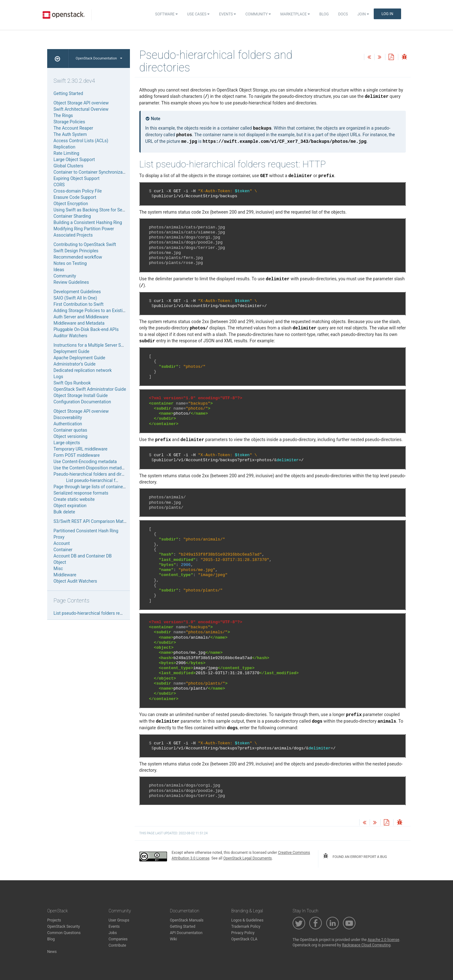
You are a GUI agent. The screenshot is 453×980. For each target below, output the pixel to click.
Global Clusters (68, 166)
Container (63, 550)
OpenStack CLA (244, 939)
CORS (59, 185)
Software (166, 14)
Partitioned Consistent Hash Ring (86, 531)
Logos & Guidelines (247, 920)
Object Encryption (71, 204)
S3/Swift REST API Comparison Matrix (91, 521)
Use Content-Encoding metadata (85, 462)
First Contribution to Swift (78, 304)
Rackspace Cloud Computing (366, 945)
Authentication (68, 424)
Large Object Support (74, 160)
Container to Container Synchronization (92, 172)
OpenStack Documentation (99, 58)
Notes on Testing (70, 263)
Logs (58, 377)
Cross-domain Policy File (78, 191)
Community (258, 14)
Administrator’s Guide (75, 364)
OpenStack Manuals (187, 920)
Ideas (59, 270)
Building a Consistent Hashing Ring (88, 222)
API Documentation (186, 933)
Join (363, 14)
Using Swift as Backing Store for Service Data (98, 210)
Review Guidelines (71, 282)
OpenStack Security (64, 927)
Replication (64, 147)
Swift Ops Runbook (72, 383)
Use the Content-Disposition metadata (91, 468)
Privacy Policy (243, 933)
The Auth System (70, 134)
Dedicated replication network (83, 370)
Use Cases (198, 14)
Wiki (173, 939)
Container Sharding (72, 216)
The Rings (63, 115)
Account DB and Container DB (83, 556)
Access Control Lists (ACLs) (81, 141)
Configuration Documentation (82, 402)
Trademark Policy (246, 927)
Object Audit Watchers (75, 581)
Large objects (67, 443)
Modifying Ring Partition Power (84, 229)
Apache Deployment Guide (79, 358)
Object (60, 562)
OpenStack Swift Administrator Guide (90, 389)
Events (227, 14)
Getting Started (68, 93)
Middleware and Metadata (79, 323)
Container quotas (70, 430)
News (52, 952)
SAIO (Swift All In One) (75, 298)
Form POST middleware (77, 455)
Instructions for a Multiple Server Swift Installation (102, 345)
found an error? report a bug (355, 856)
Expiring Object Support (76, 178)
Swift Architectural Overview (81, 109)
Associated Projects (73, 235)
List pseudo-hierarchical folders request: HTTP (111, 480)
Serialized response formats (81, 493)
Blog (324, 14)
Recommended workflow (78, 257)
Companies (118, 939)
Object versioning (70, 436)
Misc (58, 568)
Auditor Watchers (70, 336)
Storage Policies (69, 122)
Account (62, 543)
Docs (343, 14)
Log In (387, 14)
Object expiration (70, 506)
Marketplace (295, 14)
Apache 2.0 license (383, 940)
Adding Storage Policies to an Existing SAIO (96, 311)
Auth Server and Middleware (81, 317)
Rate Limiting (66, 153)
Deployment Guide (71, 351)
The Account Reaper (73, 128)
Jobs (113, 933)
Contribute (117, 945)
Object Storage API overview (81, 103)
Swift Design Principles (76, 251)
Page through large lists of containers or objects (100, 487)
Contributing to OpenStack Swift (85, 244)
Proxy (59, 537)
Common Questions (64, 933)
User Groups (119, 920)
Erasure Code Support (75, 197)
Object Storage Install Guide (81, 395)
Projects (54, 920)
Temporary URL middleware (80, 449)
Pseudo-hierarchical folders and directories (95, 474)
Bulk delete (64, 512)
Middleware (65, 575)
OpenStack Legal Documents (248, 858)
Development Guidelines (77, 292)
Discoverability (68, 417)
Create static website (74, 499)
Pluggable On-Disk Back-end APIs (86, 329)
